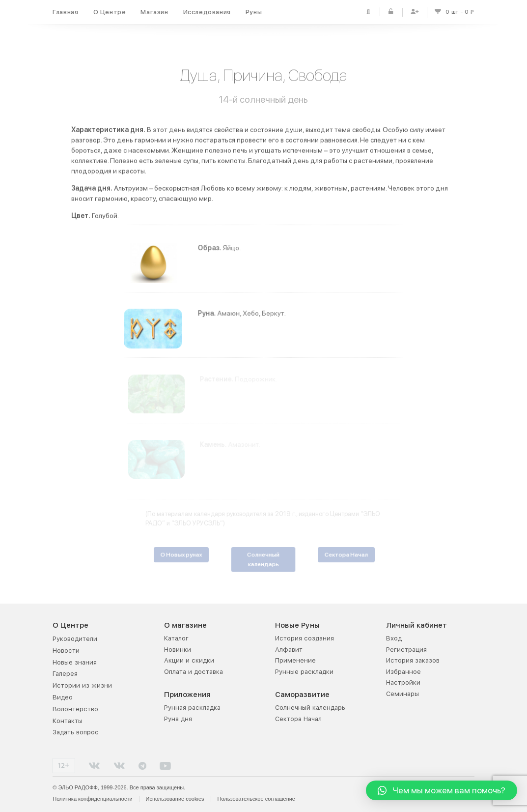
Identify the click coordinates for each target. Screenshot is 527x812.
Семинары (402, 694)
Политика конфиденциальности (92, 799)
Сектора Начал (298, 719)
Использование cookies (175, 799)
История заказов (413, 660)
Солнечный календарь (310, 708)
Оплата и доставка (194, 672)
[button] (442, 790)
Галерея (65, 674)
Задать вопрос (76, 732)
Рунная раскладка (192, 708)
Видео (63, 697)
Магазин (154, 12)
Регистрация (406, 650)
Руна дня (178, 719)
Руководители (75, 639)
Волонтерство (75, 709)
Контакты (68, 721)
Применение (295, 660)
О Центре (110, 12)
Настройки (403, 682)
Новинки (178, 650)
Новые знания (75, 662)
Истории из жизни (82, 685)
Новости (66, 651)
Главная (65, 12)
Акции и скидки (189, 660)
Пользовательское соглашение (256, 799)
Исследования (207, 12)
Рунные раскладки (304, 672)
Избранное (403, 672)
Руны (254, 12)
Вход (394, 638)
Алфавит (289, 650)
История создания (305, 638)
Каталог (176, 638)
